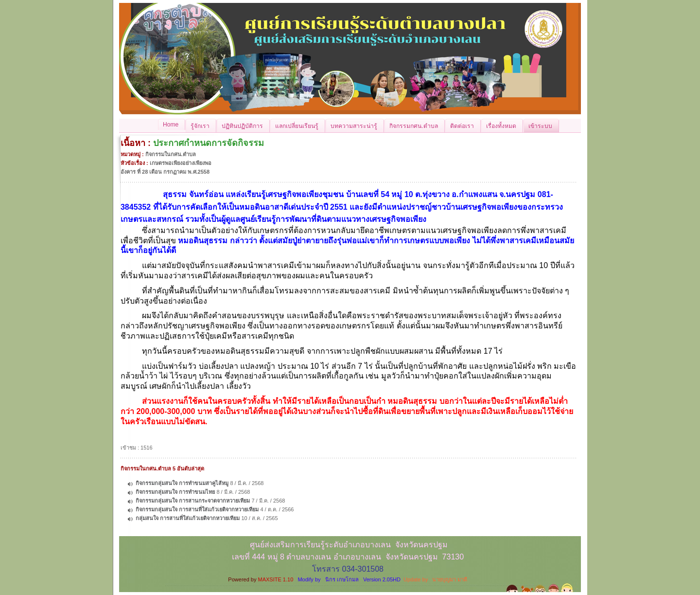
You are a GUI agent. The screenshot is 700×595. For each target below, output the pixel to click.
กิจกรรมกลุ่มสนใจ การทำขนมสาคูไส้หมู (182, 483)
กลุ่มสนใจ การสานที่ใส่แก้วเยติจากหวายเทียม (188, 518)
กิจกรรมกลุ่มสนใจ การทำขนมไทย (175, 492)
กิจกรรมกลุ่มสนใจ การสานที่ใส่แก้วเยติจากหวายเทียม (197, 509)
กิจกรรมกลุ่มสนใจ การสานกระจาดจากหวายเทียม (193, 501)
